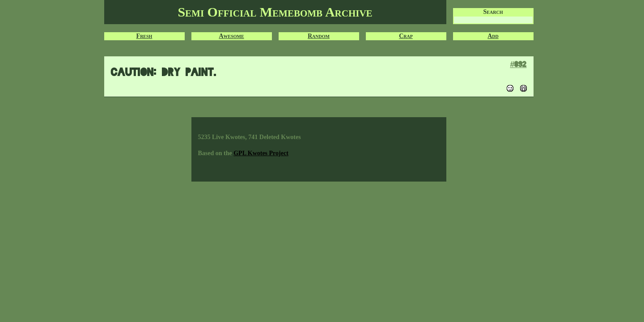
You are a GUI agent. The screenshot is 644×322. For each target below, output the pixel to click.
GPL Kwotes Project (261, 153)
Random (319, 36)
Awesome (231, 36)
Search (493, 12)
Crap (406, 36)
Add (493, 36)
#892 (518, 64)
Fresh (144, 36)
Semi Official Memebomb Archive (275, 12)
